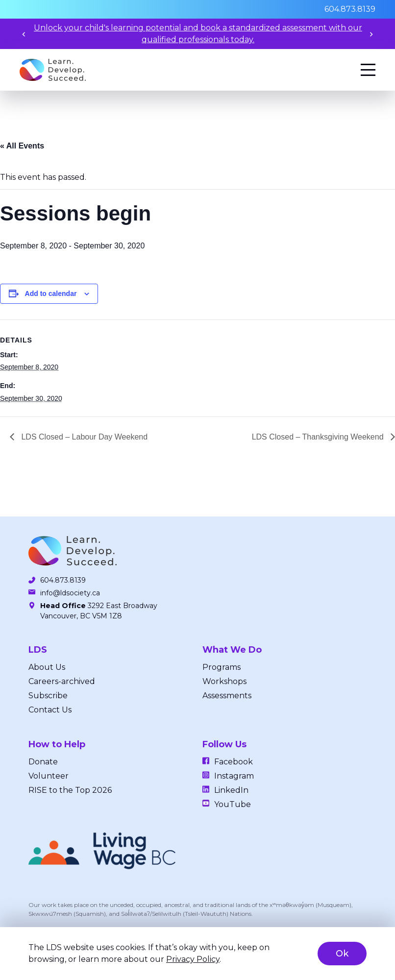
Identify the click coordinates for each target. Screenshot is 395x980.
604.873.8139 (350, 9)
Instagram (234, 776)
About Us (47, 667)
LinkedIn (231, 790)
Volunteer (49, 776)
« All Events (22, 146)
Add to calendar (51, 294)
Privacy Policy (193, 959)
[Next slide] (371, 34)
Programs (222, 667)
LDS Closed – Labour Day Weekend (83, 437)
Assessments (227, 696)
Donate (43, 762)
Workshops (224, 681)
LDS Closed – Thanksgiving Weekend (319, 437)
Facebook (234, 762)
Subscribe (48, 696)
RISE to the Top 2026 (70, 790)
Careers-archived (62, 681)
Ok (342, 954)
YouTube (233, 804)
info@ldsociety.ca (70, 593)
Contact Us (50, 710)
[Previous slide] (24, 34)
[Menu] (368, 70)
